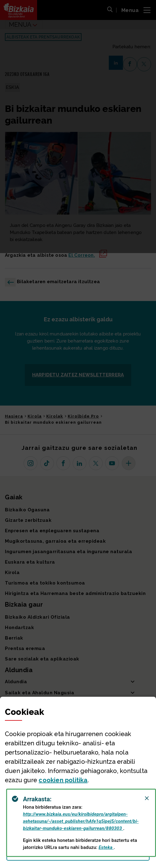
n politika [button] (63, 780)
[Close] (147, 798)
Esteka (106, 847)
